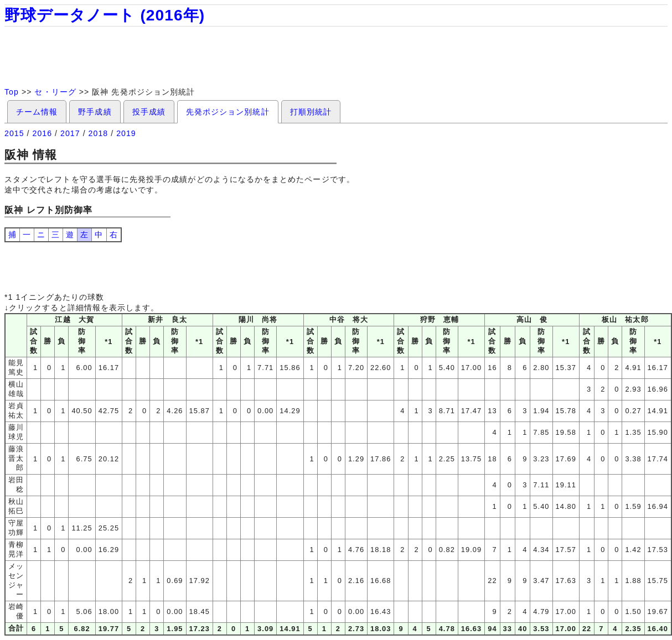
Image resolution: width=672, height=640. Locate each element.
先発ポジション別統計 (228, 112)
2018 (99, 133)
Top (12, 92)
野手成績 (95, 112)
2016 (43, 133)
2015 (14, 133)
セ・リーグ (55, 92)
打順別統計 (311, 112)
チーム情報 (37, 112)
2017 (70, 133)
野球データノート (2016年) (105, 15)
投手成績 (149, 112)
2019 (126, 133)
